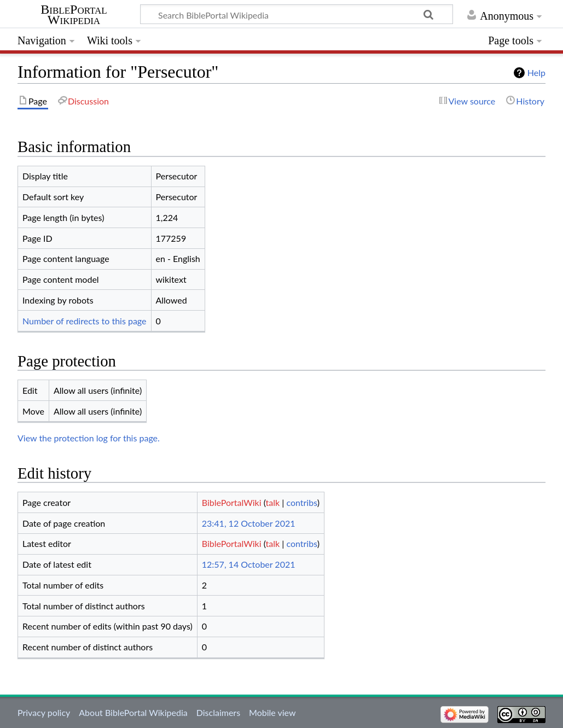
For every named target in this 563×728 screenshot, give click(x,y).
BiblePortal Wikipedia (74, 15)
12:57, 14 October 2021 (249, 564)
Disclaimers (218, 712)
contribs (301, 502)
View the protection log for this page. (89, 438)
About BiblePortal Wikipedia (133, 712)
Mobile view (272, 712)
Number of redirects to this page (85, 321)
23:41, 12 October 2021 (249, 523)
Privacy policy (44, 712)
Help (536, 72)
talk (273, 502)
